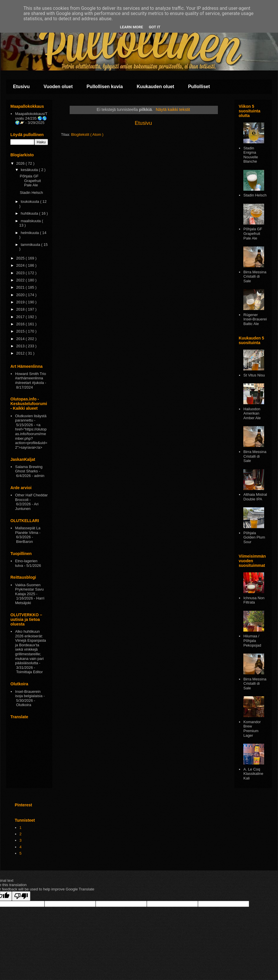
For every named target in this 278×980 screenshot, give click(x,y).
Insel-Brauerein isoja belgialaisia (29, 694)
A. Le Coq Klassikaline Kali (253, 774)
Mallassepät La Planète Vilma (28, 530)
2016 (21, 324)
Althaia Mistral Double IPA (255, 497)
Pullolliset (199, 87)
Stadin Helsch (31, 193)
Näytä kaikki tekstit (173, 109)
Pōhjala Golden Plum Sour (254, 537)
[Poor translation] (21, 896)
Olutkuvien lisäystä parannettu (31, 418)
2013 (21, 346)
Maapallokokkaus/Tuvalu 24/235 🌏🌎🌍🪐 (31, 118)
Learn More (131, 27)
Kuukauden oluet (155, 87)
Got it (155, 27)
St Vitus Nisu (254, 375)
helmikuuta (30, 233)
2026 (21, 163)
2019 (21, 302)
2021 (21, 287)
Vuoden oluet (58, 87)
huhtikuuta (30, 213)
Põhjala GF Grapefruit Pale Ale (30, 181)
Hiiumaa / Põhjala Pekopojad (252, 641)
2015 (21, 331)
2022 (21, 280)
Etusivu (21, 87)
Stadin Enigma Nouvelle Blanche (251, 155)
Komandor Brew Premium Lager (252, 729)
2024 (21, 265)
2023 (21, 273)
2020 (21, 295)
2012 (21, 353)
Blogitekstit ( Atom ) (87, 134)
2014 (21, 339)
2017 (21, 317)
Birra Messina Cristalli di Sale (255, 276)
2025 (21, 258)
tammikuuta (31, 245)
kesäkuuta (30, 170)
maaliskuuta (31, 221)
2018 (21, 309)
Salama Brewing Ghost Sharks (29, 469)
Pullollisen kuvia (105, 87)
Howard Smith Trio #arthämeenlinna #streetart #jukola (30, 378)
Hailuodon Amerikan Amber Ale (252, 413)
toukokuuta (30, 202)
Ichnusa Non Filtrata (254, 600)
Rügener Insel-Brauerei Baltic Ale (255, 319)
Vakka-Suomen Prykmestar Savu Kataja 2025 (29, 589)
